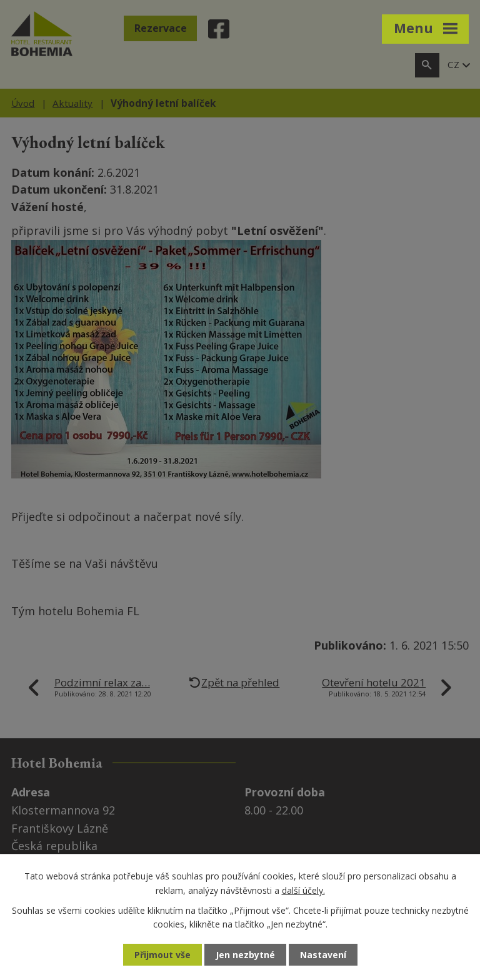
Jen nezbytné (245, 955)
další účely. (303, 890)
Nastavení (323, 955)
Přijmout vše (162, 955)
